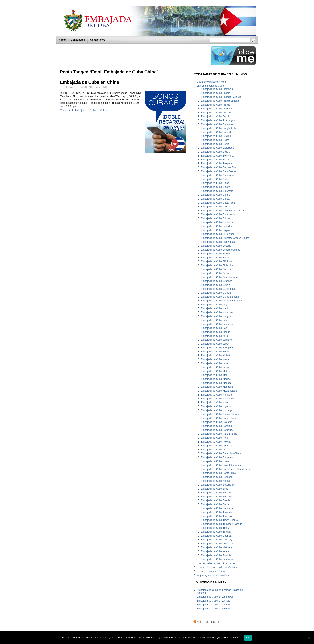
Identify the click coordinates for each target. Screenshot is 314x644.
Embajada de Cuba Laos (214, 363)
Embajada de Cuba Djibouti (216, 218)
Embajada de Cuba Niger (215, 403)
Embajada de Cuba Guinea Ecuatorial (222, 301)
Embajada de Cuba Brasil (215, 160)
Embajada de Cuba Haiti (214, 308)
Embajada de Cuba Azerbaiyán (218, 120)
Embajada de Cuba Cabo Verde (218, 171)
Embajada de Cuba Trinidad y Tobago (222, 524)
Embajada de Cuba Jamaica (216, 340)
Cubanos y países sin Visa (211, 82)
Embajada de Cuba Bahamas (217, 124)
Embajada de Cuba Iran (214, 328)
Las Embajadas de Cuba (210, 86)
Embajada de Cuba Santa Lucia (218, 473)
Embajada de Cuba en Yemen (213, 605)
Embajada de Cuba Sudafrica (217, 497)
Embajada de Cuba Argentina (217, 109)
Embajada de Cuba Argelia (216, 105)
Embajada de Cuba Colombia (217, 191)
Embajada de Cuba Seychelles (218, 485)
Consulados (78, 40)
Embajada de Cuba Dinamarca (218, 214)
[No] (309, 638)
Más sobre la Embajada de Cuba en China (83, 111)
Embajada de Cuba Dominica (217, 222)
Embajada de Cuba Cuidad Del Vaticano (223, 211)
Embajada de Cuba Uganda (216, 536)
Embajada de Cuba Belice (215, 140)
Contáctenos (98, 40)
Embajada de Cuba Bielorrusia (218, 148)
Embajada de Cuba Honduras (217, 312)
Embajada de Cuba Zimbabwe (217, 559)
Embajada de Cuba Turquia (216, 532)
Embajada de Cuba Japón (215, 344)
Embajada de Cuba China (215, 183)
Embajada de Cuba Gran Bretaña (219, 277)
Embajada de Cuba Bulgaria (216, 164)
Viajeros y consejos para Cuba (214, 575)
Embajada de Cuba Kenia (215, 352)
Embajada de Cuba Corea (215, 199)
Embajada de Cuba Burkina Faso (219, 167)
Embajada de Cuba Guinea (216, 293)
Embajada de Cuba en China (90, 82)
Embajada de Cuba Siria (214, 489)
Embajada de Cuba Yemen (216, 551)
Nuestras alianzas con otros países (216, 563)
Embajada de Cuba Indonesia (217, 324)
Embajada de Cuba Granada (217, 281)
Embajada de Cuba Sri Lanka (217, 493)
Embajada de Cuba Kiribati (216, 356)
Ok (248, 638)
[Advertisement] (134, 56)
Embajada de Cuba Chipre (215, 187)
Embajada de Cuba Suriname (217, 508)
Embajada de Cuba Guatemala (218, 289)
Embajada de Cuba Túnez (215, 528)
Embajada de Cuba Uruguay (216, 540)
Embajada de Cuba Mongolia (217, 387)
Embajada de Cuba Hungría (216, 316)
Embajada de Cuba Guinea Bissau (220, 297)
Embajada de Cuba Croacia (216, 207)
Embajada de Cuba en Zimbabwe (215, 597)
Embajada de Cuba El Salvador (218, 234)
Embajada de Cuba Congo (215, 195)
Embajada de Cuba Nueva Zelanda (220, 414)
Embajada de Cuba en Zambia (214, 601)
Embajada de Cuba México (216, 379)
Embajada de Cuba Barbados (217, 132)
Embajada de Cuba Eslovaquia (218, 242)
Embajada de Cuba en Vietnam (214, 609)
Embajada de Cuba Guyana (216, 305)
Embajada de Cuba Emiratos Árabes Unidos (225, 238)
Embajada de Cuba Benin (215, 144)
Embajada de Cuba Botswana (217, 156)
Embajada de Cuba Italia (214, 336)
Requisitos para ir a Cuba (211, 571)
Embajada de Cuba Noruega (217, 410)
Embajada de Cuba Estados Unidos (220, 250)
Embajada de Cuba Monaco (216, 383)
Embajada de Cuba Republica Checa (221, 453)
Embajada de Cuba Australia (217, 113)
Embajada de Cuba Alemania (217, 89)
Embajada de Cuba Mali (214, 375)
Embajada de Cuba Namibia (216, 395)
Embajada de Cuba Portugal (216, 446)
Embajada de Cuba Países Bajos (219, 418)
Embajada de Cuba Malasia (216, 371)
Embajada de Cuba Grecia (215, 285)
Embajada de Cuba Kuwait (216, 359)
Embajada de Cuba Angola (216, 93)
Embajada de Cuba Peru (214, 438)
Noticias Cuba (208, 622)
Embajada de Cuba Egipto (215, 230)
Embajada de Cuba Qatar (215, 450)
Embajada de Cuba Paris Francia (219, 434)
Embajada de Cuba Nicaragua (217, 399)
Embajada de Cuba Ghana (216, 273)
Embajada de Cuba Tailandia (217, 512)
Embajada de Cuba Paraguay (217, 430)
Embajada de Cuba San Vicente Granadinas (225, 469)
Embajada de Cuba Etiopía (216, 258)
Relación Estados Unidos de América (217, 567)
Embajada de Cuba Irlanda (216, 332)
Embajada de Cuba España (216, 246)
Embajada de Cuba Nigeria (216, 406)
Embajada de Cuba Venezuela (218, 544)
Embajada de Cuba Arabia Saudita (220, 101)
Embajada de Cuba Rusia (215, 461)
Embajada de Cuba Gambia (216, 269)
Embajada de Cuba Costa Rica (218, 203)
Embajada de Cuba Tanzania (217, 516)
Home (62, 40)
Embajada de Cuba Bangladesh (218, 128)
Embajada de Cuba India (214, 320)
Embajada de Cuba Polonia (216, 442)
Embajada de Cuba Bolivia (215, 152)
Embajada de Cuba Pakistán (217, 422)
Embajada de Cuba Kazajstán (217, 348)
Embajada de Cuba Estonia (216, 254)
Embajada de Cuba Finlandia (217, 265)
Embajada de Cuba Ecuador (216, 226)
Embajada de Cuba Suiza (215, 504)
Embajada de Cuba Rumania (217, 457)
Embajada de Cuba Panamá (216, 426)
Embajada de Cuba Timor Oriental (220, 520)
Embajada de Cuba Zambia (216, 555)
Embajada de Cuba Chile (215, 179)
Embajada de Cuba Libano (216, 367)
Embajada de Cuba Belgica (216, 136)
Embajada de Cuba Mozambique (219, 391)
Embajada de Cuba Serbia (215, 481)
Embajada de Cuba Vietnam (216, 547)
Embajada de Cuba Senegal (216, 477)
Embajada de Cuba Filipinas (216, 261)
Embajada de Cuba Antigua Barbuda (221, 97)
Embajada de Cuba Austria (216, 117)
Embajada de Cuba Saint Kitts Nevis (221, 465)
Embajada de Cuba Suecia (216, 500)
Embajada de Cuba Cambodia (217, 175)
